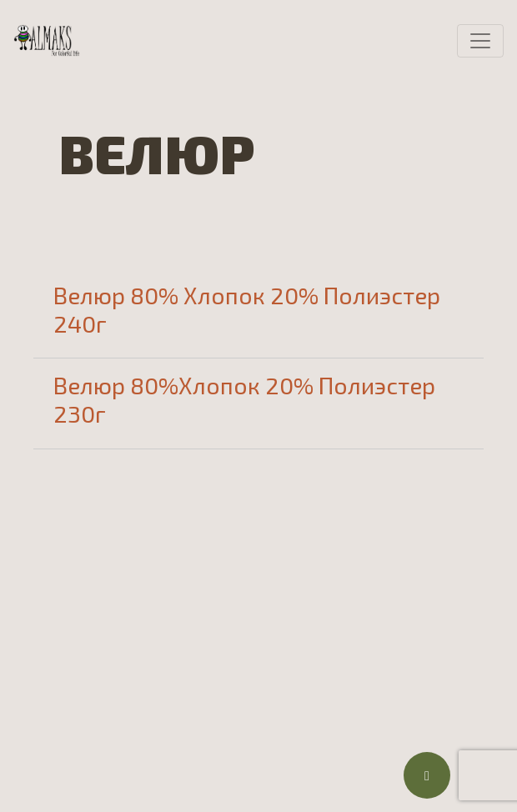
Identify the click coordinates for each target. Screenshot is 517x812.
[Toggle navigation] (480, 41)
